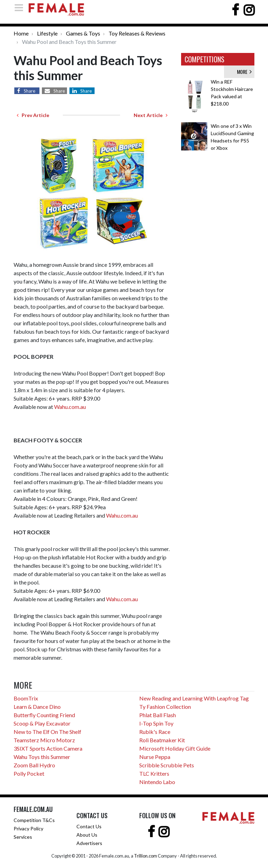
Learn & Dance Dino (37, 707)
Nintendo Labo (157, 782)
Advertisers (89, 843)
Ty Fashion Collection (165, 707)
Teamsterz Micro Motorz (44, 740)
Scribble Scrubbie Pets (167, 765)
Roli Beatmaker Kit (162, 740)
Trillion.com (146, 856)
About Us (87, 835)
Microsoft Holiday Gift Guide (175, 748)
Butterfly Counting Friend (44, 715)
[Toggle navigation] (21, 7)
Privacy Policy (28, 828)
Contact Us (89, 826)
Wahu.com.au (70, 407)
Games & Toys (83, 33)
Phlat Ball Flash (158, 715)
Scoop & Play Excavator (42, 723)
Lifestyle (47, 33)
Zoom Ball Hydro (34, 765)
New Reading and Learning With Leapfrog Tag (194, 698)
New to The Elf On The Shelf (47, 732)
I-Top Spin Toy (156, 723)
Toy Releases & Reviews (137, 33)
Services (23, 837)
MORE (244, 72)
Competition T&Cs (34, 820)
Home (21, 33)
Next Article (151, 115)
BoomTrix (26, 698)
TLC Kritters (154, 773)
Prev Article (33, 115)
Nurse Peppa (155, 757)
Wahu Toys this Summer (42, 757)
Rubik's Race (155, 732)
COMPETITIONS (204, 59)
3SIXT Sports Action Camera (48, 748)
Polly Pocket (29, 773)
